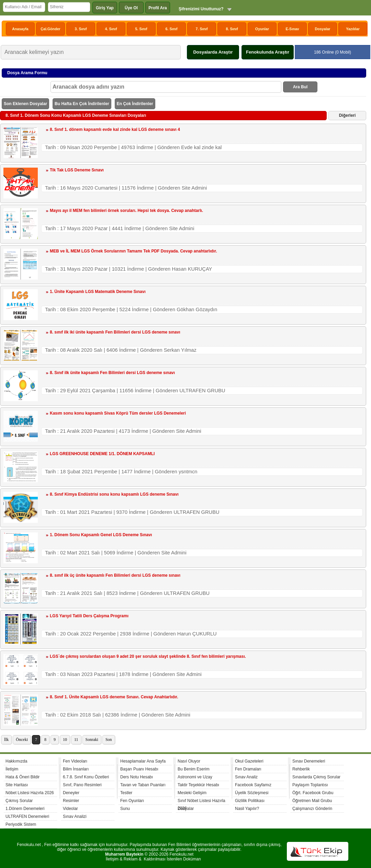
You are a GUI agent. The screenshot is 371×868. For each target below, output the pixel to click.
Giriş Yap (105, 8)
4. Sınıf (111, 29)
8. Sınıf (232, 29)
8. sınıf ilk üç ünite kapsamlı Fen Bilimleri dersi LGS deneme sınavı (115, 575)
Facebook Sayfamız (253, 785)
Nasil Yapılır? (247, 809)
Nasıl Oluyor (189, 761)
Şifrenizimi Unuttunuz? (201, 9)
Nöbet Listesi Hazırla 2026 (30, 793)
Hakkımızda (16, 761)
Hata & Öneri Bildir (23, 777)
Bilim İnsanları (76, 769)
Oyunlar (262, 29)
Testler (126, 793)
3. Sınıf (81, 29)
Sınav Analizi (75, 816)
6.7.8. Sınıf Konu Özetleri (86, 777)
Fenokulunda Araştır (268, 52)
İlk (6, 740)
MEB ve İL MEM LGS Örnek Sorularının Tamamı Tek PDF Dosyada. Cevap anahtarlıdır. (133, 251)
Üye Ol (131, 8)
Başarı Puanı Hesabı (139, 769)
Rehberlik (301, 769)
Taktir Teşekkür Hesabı (198, 785)
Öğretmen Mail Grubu (312, 801)
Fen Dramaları (248, 769)
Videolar (70, 809)
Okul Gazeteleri (249, 761)
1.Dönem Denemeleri (25, 809)
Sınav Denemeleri (309, 761)
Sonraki (92, 740)
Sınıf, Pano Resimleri (82, 785)
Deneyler (71, 793)
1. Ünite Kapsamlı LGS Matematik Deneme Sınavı (98, 292)
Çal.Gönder (50, 29)
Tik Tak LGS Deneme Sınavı (77, 170)
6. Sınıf (172, 29)
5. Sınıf (141, 29)
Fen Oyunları (132, 801)
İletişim (12, 769)
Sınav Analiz (246, 777)
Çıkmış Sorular (19, 801)
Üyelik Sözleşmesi (252, 793)
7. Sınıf (202, 29)
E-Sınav (292, 29)
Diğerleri (347, 115)
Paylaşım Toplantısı (310, 785)
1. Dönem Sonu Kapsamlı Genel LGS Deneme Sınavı (101, 535)
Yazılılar (353, 29)
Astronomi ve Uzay (195, 777)
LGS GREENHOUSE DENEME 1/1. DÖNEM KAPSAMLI (102, 454)
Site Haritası (17, 785)
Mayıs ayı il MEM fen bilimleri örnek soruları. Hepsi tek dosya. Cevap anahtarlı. (126, 211)
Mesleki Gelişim (192, 793)
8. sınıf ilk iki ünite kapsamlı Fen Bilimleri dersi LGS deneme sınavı (115, 332)
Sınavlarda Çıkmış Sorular (316, 777)
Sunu (125, 809)
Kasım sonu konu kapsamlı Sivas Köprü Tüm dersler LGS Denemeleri (118, 413)
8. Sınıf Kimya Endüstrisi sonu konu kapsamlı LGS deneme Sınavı (114, 494)
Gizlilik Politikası (250, 801)
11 (76, 740)
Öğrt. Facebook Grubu (313, 793)
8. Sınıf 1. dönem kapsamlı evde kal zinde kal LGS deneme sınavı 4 (115, 129)
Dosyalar (322, 29)
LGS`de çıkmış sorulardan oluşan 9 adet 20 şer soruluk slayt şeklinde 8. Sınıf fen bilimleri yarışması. (148, 656)
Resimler (71, 801)
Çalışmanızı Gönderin (312, 809)
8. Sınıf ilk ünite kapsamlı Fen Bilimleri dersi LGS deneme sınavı (112, 373)
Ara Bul (300, 87)
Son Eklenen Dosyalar (25, 104)
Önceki (22, 740)
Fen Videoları (75, 761)
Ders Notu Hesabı (137, 777)
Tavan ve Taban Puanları (143, 785)
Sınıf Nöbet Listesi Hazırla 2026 (201, 802)
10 (65, 740)
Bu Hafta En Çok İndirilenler (82, 104)
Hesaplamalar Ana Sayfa (143, 761)
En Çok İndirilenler (135, 104)
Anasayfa (20, 29)
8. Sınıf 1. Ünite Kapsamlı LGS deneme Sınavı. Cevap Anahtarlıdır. (114, 697)
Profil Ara (158, 8)
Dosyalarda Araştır (213, 52)
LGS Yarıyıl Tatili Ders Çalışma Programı (89, 616)
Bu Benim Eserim (194, 769)
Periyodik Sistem (21, 824)
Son (109, 740)
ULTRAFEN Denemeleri (27, 816)
